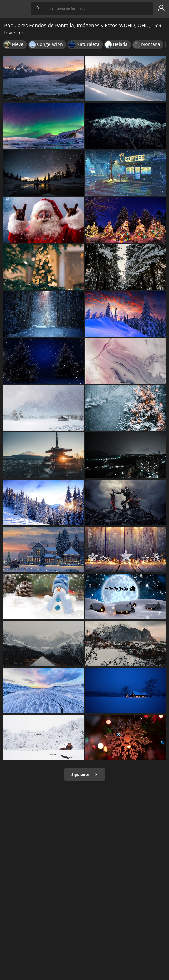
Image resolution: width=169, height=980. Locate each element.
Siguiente (85, 774)
